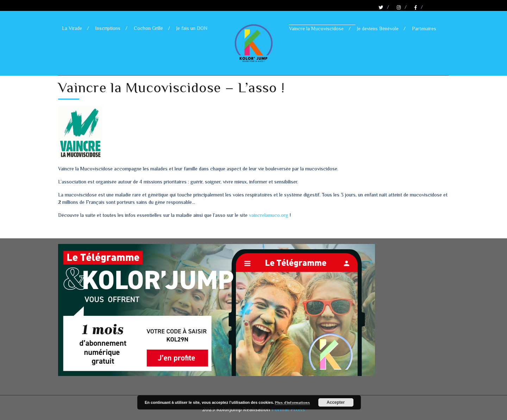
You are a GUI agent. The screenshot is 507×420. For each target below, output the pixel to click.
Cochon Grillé (148, 28)
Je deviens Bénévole (378, 29)
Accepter (336, 402)
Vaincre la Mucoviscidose (316, 29)
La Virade (72, 28)
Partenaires (424, 29)
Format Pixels (288, 409)
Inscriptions (108, 28)
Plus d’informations (292, 402)
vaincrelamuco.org (269, 215)
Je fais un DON (192, 28)
